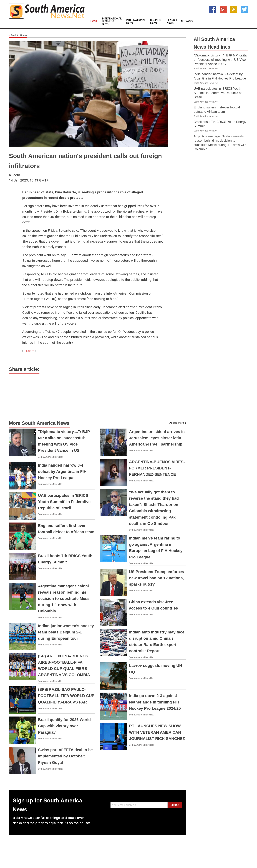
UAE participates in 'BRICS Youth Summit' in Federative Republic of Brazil (64, 502)
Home (94, 21)
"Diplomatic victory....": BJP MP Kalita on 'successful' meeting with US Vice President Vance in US (220, 60)
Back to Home (18, 36)
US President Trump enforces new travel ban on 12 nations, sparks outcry (157, 578)
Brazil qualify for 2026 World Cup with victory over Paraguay (64, 726)
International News (136, 21)
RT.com (29, 351)
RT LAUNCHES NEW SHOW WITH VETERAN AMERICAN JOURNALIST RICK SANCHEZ (157, 732)
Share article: (24, 369)
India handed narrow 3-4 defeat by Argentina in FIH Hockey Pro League (62, 472)
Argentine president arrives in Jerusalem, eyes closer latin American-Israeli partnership (157, 438)
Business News (156, 21)
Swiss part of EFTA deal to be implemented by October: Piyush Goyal (65, 756)
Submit (175, 805)
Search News (172, 21)
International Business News (112, 21)
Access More (177, 423)
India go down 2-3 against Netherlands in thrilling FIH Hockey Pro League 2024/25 (155, 702)
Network (187, 21)
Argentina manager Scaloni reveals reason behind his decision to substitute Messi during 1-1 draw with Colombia (64, 599)
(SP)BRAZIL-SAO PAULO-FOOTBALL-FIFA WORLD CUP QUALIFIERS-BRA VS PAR (66, 696)
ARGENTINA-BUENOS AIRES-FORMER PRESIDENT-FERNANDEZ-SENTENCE (157, 468)
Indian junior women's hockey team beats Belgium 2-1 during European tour (66, 632)
